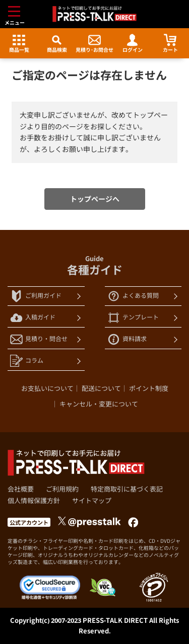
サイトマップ (92, 501)
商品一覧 (19, 44)
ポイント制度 (149, 388)
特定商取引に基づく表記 (127, 489)
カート (170, 44)
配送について (101, 388)
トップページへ (95, 199)
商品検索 (57, 44)
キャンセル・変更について (99, 404)
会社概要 (21, 489)
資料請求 (127, 339)
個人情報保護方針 (34, 501)
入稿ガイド (33, 318)
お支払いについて (47, 388)
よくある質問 (133, 296)
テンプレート (133, 318)
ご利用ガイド (36, 296)
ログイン (133, 44)
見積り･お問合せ (94, 44)
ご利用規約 (62, 489)
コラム (27, 361)
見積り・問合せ (39, 339)
